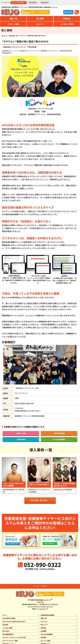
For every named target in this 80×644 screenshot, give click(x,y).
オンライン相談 (45, 641)
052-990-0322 (42, 565)
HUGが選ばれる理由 (9, 618)
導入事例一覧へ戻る (39, 500)
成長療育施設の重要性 (48, 615)
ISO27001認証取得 (47, 634)
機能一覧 (13, 19)
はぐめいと (43, 609)
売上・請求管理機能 (59, 439)
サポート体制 (13, 24)
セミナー (40, 24)
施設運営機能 (21, 439)
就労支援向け (33, 2)
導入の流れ (6, 631)
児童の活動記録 (14, 275)
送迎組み (64, 276)
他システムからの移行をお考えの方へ (14, 621)
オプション (44, 621)
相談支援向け (45, 2)
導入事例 (40, 19)
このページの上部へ (41, 586)
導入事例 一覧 (13, 36)
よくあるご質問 (67, 24)
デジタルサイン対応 (39, 276)
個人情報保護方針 (8, 634)
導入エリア (44, 625)
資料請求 (43, 637)
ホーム (5, 36)
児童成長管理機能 (59, 433)
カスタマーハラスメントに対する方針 (14, 637)
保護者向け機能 (21, 433)
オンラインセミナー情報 (10, 641)
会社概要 (43, 631)
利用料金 (67, 19)
